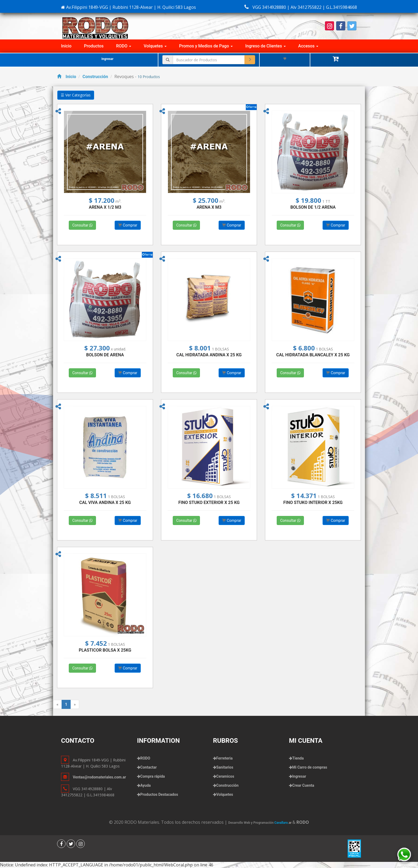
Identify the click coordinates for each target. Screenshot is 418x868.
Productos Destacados (159, 794)
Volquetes (155, 46)
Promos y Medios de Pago (206, 46)
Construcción (95, 77)
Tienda (298, 758)
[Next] (75, 704)
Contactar (148, 767)
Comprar (128, 225)
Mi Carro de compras (310, 767)
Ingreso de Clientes (266, 46)
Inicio (66, 46)
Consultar (82, 225)
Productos (94, 46)
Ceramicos (225, 776)
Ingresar (108, 59)
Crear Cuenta (303, 785)
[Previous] (57, 704)
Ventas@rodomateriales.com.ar (99, 777)
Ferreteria (224, 758)
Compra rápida (152, 776)
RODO (124, 46)
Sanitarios (225, 767)
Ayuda (145, 785)
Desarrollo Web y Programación (260, 823)
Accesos (308, 46)
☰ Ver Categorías (76, 95)
